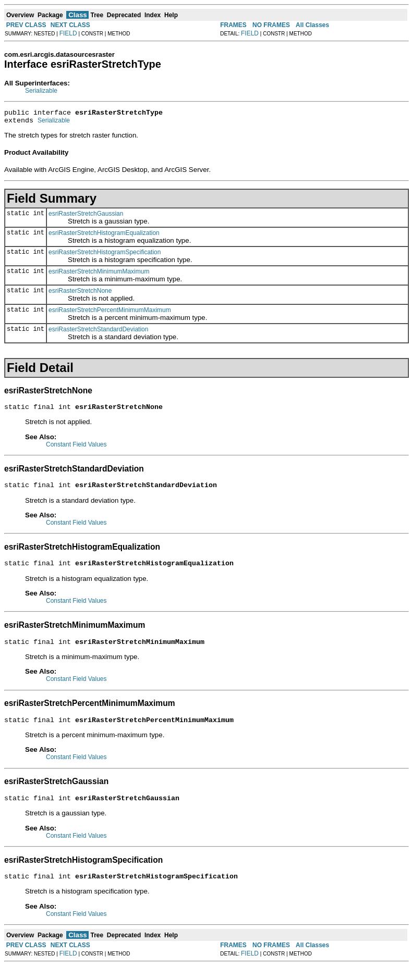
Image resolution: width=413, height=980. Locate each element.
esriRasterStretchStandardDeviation (98, 332)
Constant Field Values (76, 449)
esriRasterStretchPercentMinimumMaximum (110, 313)
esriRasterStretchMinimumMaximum (99, 275)
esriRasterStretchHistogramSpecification (105, 255)
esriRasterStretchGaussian (86, 217)
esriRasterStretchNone (80, 294)
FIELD (68, 33)
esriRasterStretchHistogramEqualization (104, 236)
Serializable (41, 91)
